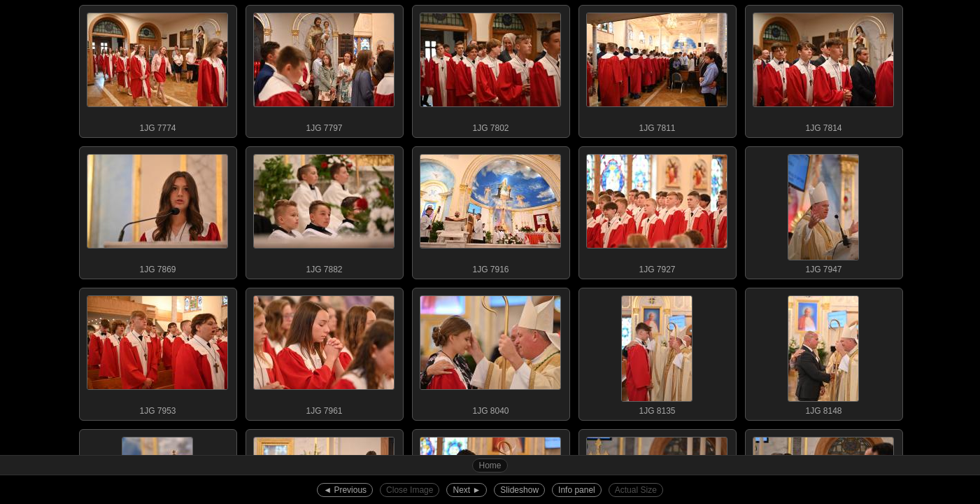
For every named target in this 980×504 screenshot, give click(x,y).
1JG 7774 (157, 69)
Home (490, 465)
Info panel (577, 490)
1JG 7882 (324, 211)
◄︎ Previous (345, 490)
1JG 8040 (490, 352)
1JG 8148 (823, 352)
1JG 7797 (324, 69)
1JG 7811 (657, 69)
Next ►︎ (467, 490)
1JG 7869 (157, 211)
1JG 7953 (157, 352)
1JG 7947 (823, 211)
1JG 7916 (490, 211)
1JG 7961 (324, 352)
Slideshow (519, 490)
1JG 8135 (657, 352)
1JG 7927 (657, 211)
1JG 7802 (490, 69)
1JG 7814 (823, 69)
